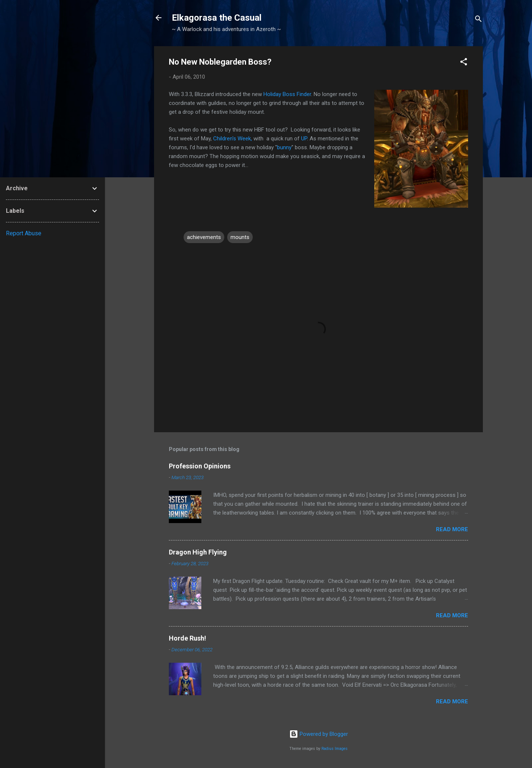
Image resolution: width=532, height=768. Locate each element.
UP (304, 139)
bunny (284, 147)
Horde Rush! (187, 638)
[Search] (478, 20)
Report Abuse (24, 233)
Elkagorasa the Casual (217, 18)
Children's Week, (233, 139)
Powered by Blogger (319, 734)
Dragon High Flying (198, 552)
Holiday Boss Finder (287, 94)
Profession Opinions (200, 466)
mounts (240, 237)
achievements (204, 237)
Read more (452, 529)
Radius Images (335, 749)
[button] (464, 63)
